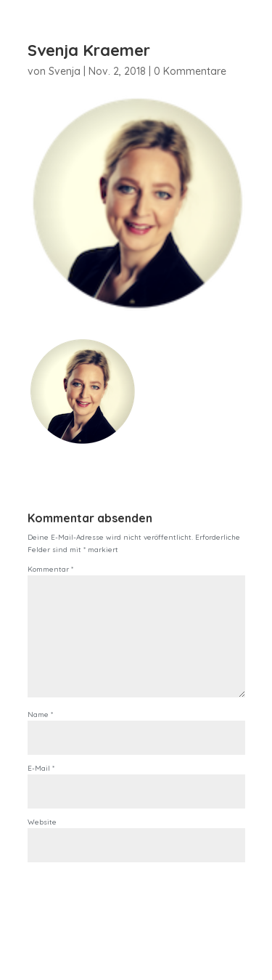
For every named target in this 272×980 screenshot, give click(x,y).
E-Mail (41, 768)
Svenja (65, 71)
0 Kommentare (190, 71)
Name (40, 714)
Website (42, 822)
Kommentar (50, 569)
